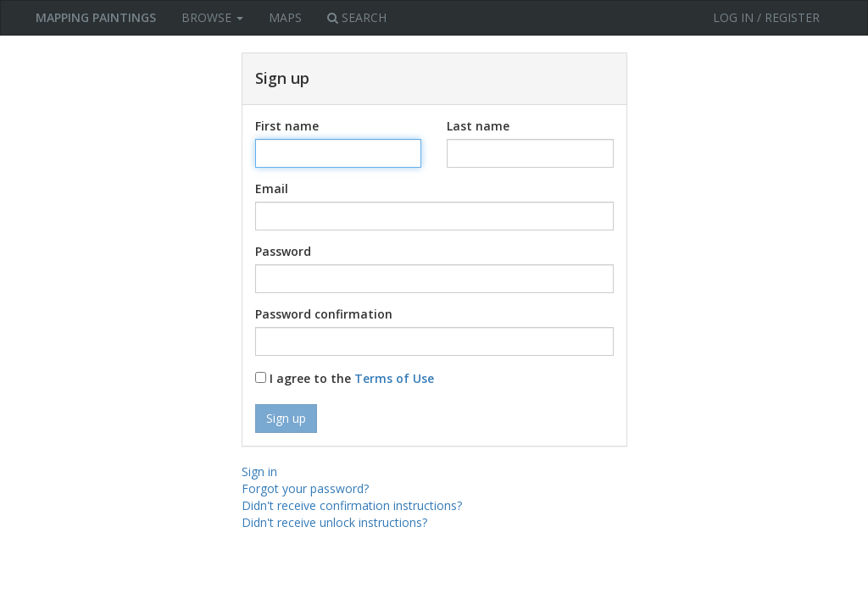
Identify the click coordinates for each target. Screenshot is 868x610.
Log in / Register (766, 17)
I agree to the (345, 378)
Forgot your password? (305, 488)
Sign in (259, 471)
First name (287, 126)
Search (357, 17)
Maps (285, 17)
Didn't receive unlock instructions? (334, 522)
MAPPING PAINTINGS (96, 17)
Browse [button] (212, 17)
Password (283, 251)
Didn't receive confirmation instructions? (352, 505)
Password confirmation (324, 314)
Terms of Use (394, 378)
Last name (478, 126)
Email (272, 189)
